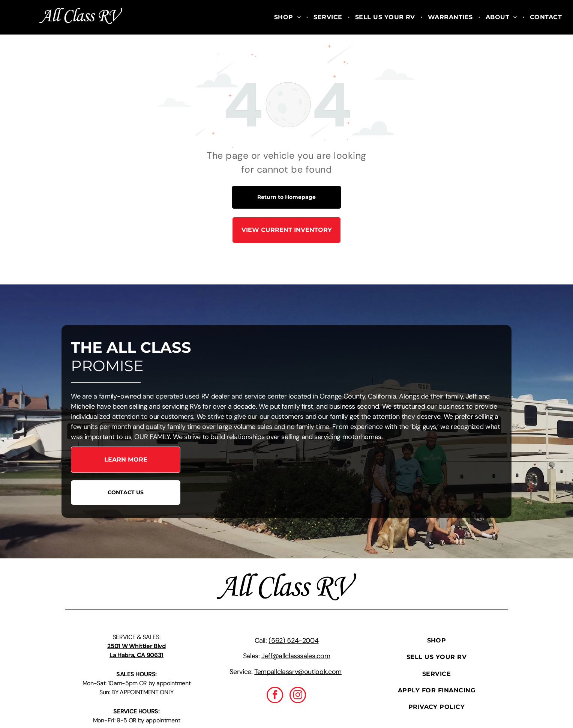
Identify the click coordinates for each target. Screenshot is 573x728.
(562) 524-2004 (293, 641)
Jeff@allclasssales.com (296, 656)
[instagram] (298, 696)
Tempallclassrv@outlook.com (298, 672)
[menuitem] (288, 17)
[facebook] (275, 696)
